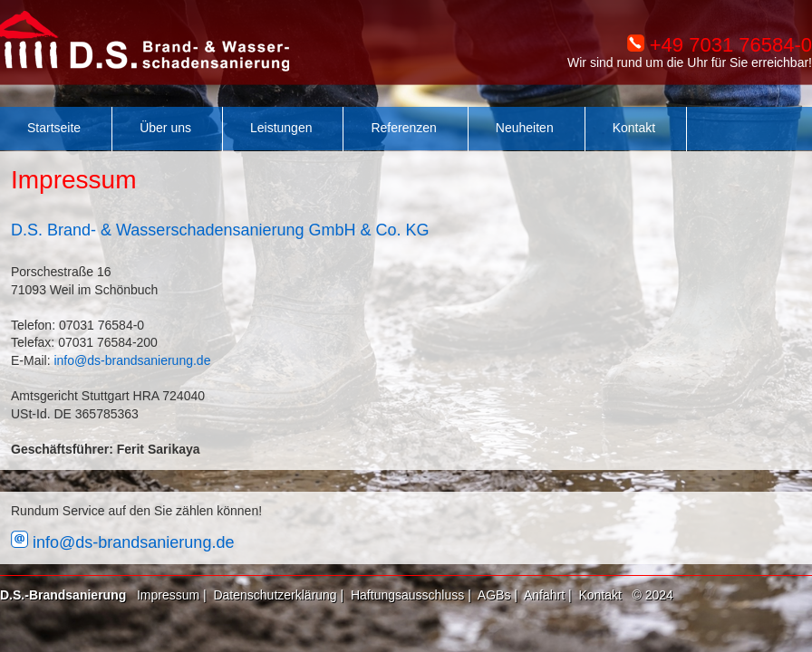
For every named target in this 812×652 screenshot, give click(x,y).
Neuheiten (525, 128)
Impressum (168, 595)
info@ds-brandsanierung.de (132, 360)
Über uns (165, 128)
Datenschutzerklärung (275, 595)
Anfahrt (544, 595)
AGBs (494, 595)
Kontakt (634, 128)
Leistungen (281, 128)
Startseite (54, 128)
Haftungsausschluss (407, 595)
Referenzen (403, 128)
